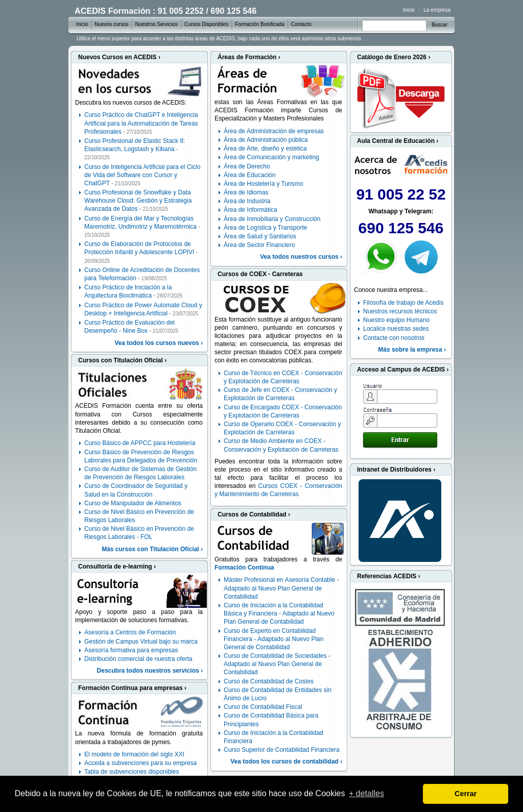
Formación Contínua (244, 568)
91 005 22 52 (401, 194)
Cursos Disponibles (206, 24)
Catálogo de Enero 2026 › (394, 57)
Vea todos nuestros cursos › (301, 257)
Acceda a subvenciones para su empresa (140, 763)
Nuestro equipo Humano (396, 320)
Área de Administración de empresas (274, 131)
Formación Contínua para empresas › (132, 688)
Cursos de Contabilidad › (254, 514)
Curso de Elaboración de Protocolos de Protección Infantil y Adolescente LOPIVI (139, 248)
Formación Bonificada (260, 24)
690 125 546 (401, 228)
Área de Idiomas (246, 192)
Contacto (301, 24)
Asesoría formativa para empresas (131, 650)
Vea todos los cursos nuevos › (159, 343)
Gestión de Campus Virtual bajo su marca (141, 642)
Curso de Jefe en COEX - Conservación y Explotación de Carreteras (280, 394)
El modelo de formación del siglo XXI (134, 754)
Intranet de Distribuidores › (396, 470)
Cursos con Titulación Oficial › (122, 360)
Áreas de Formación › (249, 57)
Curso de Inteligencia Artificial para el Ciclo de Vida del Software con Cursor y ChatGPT (142, 175)
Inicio (409, 10)
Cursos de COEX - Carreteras (260, 274)
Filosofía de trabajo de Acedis (403, 303)
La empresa (437, 10)
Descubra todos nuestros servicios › (150, 671)
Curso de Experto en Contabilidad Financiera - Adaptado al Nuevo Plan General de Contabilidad (274, 639)
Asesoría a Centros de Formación (130, 632)
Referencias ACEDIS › (389, 576)
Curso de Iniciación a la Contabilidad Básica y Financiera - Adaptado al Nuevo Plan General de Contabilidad (279, 613)
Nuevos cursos (111, 24)
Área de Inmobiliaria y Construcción (272, 219)
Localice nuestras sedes (396, 329)
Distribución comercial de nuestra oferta (138, 659)
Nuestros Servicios (157, 24)
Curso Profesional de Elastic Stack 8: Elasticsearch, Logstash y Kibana (135, 145)
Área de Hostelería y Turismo (263, 184)
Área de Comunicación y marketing (271, 157)
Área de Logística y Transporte (265, 228)
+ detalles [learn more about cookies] (366, 793)
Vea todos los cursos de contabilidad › (286, 761)
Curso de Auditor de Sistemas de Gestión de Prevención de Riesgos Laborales (140, 473)
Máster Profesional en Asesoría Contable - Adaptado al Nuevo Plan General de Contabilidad (281, 588)
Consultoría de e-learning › (117, 567)
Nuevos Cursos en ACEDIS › (119, 57)
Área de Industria (247, 201)
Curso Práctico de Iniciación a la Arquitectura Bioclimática (128, 291)
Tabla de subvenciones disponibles (132, 772)
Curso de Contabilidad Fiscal (263, 707)
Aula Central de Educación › (398, 141)
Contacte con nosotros (394, 338)
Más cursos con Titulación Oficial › (152, 549)
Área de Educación (249, 175)
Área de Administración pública (266, 140)
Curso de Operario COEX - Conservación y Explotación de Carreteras (282, 428)
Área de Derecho (247, 166)
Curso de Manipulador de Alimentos (133, 503)
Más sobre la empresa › (412, 350)
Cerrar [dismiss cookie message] (466, 794)
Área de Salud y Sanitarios (260, 236)
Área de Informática (251, 210)
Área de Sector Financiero (259, 245)
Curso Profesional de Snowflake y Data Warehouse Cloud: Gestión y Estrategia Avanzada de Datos (138, 201)
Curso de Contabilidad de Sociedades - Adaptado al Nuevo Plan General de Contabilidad (277, 664)
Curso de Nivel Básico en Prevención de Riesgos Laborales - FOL (139, 533)
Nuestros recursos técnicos (400, 311)
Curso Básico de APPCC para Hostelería (140, 443)
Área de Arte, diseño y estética (265, 149)
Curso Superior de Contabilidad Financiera (282, 750)
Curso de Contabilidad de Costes (269, 681)
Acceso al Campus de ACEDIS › (403, 370)
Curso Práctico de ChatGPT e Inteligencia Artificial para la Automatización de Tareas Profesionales (141, 123)
